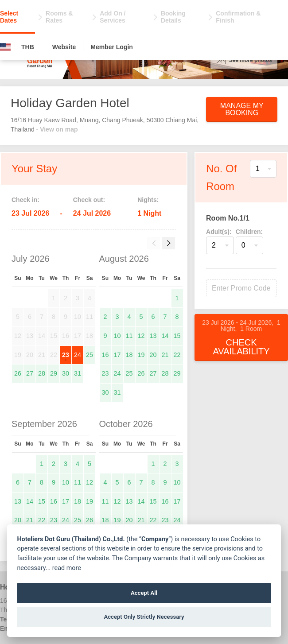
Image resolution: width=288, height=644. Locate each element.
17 (117, 355)
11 (129, 336)
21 (165, 355)
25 (90, 355)
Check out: (89, 200)
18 (129, 355)
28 (42, 373)
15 (177, 336)
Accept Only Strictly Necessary (144, 617)
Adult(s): (219, 232)
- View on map (57, 129)
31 (78, 373)
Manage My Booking (242, 109)
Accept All (144, 593)
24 (78, 355)
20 (153, 355)
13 (153, 336)
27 (30, 373)
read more (67, 568)
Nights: (148, 200)
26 (18, 373)
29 (54, 373)
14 (165, 336)
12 (141, 336)
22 (177, 355)
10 (117, 336)
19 (141, 355)
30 (66, 373)
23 (66, 355)
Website (64, 47)
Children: (249, 232)
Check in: (25, 200)
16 (105, 355)
